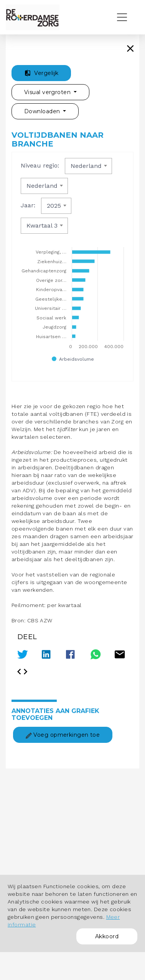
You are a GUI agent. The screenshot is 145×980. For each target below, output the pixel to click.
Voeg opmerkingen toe (63, 735)
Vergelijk (41, 73)
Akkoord (107, 936)
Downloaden (43, 111)
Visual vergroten (48, 92)
